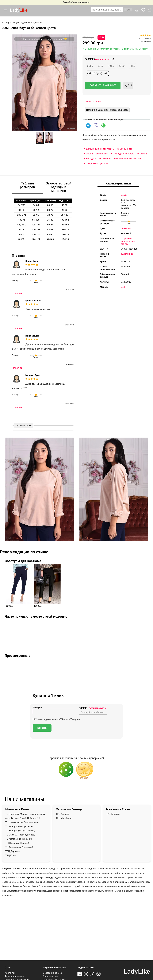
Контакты (10, 973)
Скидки (144, 154)
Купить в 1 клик (93, 101)
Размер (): (100, 59)
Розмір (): (93, 708)
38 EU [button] (101, 66)
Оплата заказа (51, 976)
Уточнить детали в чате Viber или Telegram (56, 719)
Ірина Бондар (32, 336)
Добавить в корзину (103, 85)
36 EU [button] (90, 66)
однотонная (127, 254)
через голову (128, 242)
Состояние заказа (52, 973)
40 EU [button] (111, 66)
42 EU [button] (122, 66)
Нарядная (91, 159)
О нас (8, 968)
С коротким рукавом (97, 163)
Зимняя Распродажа (97, 154)
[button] (7, 10)
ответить (18, 293)
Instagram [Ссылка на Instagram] (86, 974)
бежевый (126, 228)
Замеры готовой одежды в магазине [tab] (58, 187)
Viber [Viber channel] (99, 974)
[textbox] (107, 10)
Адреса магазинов (14, 976)
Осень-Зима (126, 149)
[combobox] (112, 10)
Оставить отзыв (24, 426)
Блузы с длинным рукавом (100, 149)
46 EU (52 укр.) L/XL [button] (97, 73)
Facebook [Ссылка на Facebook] (80, 974)
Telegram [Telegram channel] (92, 974)
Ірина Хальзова (33, 301)
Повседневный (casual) (128, 159)
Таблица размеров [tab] (27, 185)
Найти (128, 10)
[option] (40, 138)
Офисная (106, 159)
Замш (124, 195)
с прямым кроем (126, 240)
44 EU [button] (132, 66)
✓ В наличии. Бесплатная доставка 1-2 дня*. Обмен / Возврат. (115, 49)
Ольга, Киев (32, 261)
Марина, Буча (32, 375)
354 (123, 287)
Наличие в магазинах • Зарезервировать (107, 110)
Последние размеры (124, 154)
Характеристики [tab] (118, 183)
